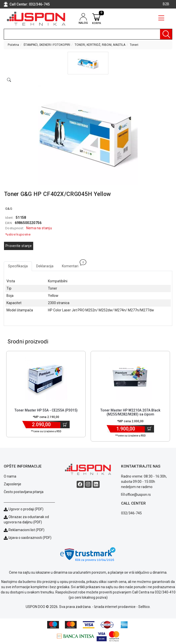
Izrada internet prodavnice (115, 607)
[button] (88, 63)
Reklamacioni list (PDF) (24, 530)
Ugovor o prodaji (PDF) (24, 509)
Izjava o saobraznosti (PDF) (30, 538)
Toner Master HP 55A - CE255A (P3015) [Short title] (46, 410)
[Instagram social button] (88, 484)
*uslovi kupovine (18, 234)
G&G (9, 209)
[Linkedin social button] (96, 484)
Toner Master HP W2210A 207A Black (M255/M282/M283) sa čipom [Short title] (130, 412)
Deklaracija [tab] (45, 266)
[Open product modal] (9, 80)
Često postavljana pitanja (24, 492)
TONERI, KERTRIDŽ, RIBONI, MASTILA (100, 45)
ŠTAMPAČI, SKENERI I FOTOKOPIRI (47, 45)
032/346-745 (39, 4)
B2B (166, 4)
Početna (13, 45)
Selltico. (144, 607)
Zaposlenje (12, 484)
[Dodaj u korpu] (65, 424)
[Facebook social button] (80, 484)
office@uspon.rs (138, 495)
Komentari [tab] (72, 265)
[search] (88, 34)
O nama (10, 476)
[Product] (46, 379)
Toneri (134, 45)
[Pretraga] (166, 34)
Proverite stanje (19, 246)
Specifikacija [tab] (18, 266)
